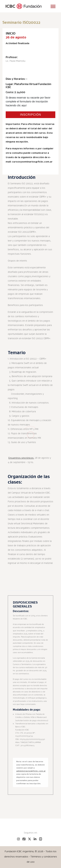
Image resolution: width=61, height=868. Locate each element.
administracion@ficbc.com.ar (31, 771)
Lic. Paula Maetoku (16, 61)
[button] (53, 6)
